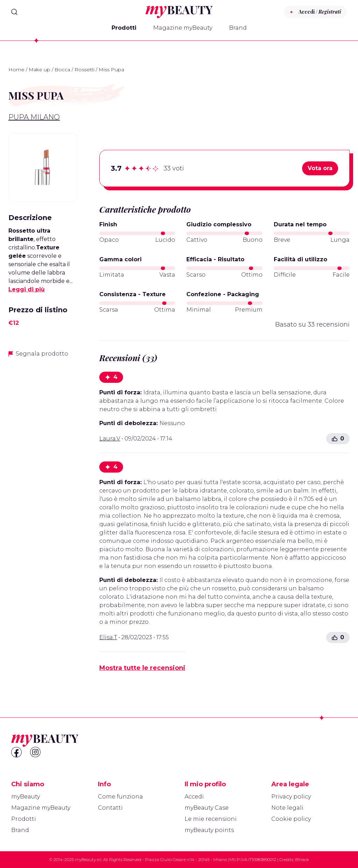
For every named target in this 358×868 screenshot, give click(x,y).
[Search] (14, 12)
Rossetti (84, 70)
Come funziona (120, 797)
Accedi (194, 797)
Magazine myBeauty (183, 28)
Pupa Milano (34, 117)
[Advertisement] (43, 474)
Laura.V (110, 439)
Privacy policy (291, 797)
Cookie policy (291, 819)
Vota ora (320, 168)
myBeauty (26, 797)
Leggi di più (27, 289)
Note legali (287, 808)
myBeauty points (209, 830)
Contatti (110, 808)
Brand (238, 28)
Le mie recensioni (211, 819)
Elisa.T (108, 637)
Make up (40, 70)
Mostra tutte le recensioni (142, 668)
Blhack (302, 859)
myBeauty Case (207, 808)
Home (16, 70)
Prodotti (124, 28)
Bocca (62, 70)
